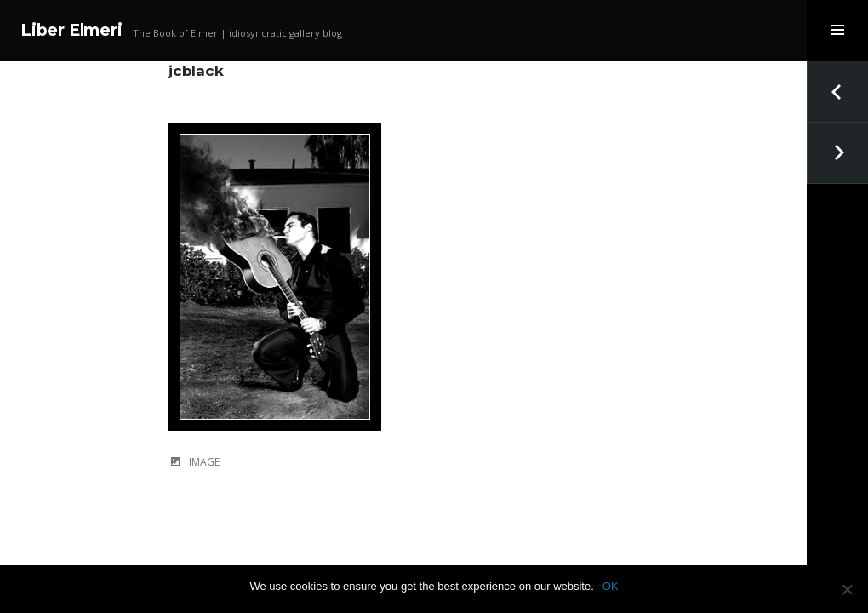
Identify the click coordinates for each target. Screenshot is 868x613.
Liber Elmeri (71, 30)
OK (611, 586)
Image (204, 462)
